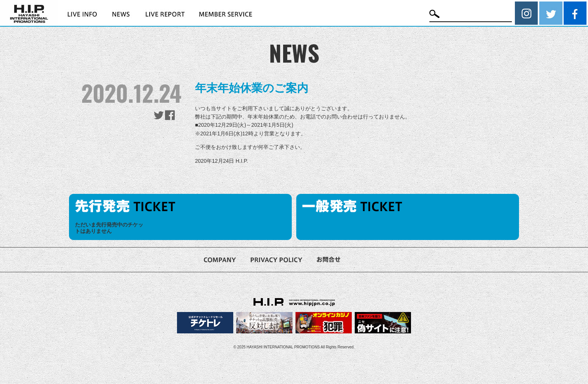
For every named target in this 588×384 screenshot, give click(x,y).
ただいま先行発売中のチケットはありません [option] (109, 228)
